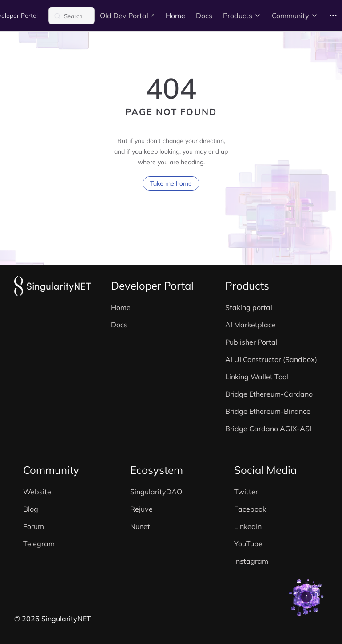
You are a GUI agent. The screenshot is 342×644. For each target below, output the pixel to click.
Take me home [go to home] (171, 183)
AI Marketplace (251, 325)
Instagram (251, 561)
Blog (31, 509)
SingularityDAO (156, 492)
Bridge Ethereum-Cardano (269, 394)
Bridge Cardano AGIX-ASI (268, 429)
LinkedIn (248, 526)
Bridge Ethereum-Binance (268, 411)
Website (37, 492)
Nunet (140, 526)
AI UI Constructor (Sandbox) (271, 359)
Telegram (39, 544)
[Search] (72, 16)
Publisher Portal (251, 342)
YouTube (248, 544)
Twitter (246, 492)
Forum (34, 526)
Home (121, 307)
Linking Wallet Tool (257, 377)
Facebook (250, 509)
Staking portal (249, 307)
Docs (119, 325)
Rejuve (141, 509)
